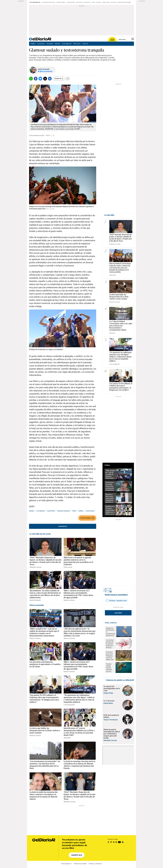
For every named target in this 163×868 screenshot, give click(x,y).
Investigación (67, 44)
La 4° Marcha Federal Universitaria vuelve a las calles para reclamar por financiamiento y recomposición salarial (121, 326)
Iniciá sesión (122, 40)
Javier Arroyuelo (44, 69)
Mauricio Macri (79, 2)
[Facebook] (36, 79)
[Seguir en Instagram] (116, 842)
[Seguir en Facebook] (111, 842)
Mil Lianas (77, 44)
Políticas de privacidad (80, 864)
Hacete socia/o (112, 40)
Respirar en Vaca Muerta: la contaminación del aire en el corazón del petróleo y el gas (111, 632)
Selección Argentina (64, 511)
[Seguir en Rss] (123, 842)
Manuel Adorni (87, 2)
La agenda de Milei (71, 2)
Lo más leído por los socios (40, 534)
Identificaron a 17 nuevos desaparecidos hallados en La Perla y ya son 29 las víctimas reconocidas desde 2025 (110, 510)
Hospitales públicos (61, 2)
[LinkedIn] (50, 79)
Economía (41, 44)
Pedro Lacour (68, 567)
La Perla (93, 2)
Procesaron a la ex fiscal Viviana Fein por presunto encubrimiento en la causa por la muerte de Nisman (110, 486)
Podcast (85, 44)
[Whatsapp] (31, 79)
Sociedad (50, 44)
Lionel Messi (51, 511)
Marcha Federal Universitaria (49, 2)
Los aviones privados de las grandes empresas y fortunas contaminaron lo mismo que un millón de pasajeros (110, 644)
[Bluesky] (40, 79)
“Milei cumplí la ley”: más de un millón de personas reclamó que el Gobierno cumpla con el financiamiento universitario (110, 474)
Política (33, 44)
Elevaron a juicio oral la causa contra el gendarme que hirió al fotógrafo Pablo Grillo (110, 498)
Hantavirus (99, 2)
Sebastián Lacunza (35, 567)
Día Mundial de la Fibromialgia (124, 2)
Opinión (57, 44)
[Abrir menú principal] (133, 39)
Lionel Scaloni (90, 511)
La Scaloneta (41, 511)
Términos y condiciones (95, 864)
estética (81, 511)
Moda (74, 511)
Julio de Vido (113, 2)
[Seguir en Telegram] (113, 842)
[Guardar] (68, 79)
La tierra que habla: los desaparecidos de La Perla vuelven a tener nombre (45, 731)
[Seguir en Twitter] (108, 842)
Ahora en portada (37, 605)
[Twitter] (45, 79)
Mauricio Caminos (69, 600)
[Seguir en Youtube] (119, 842)
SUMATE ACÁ (77, 855)
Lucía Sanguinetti (69, 705)
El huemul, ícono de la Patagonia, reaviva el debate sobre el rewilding (110, 656)
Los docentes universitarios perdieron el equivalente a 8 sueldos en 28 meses (45, 664)
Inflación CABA (106, 2)
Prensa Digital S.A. (66, 864)
